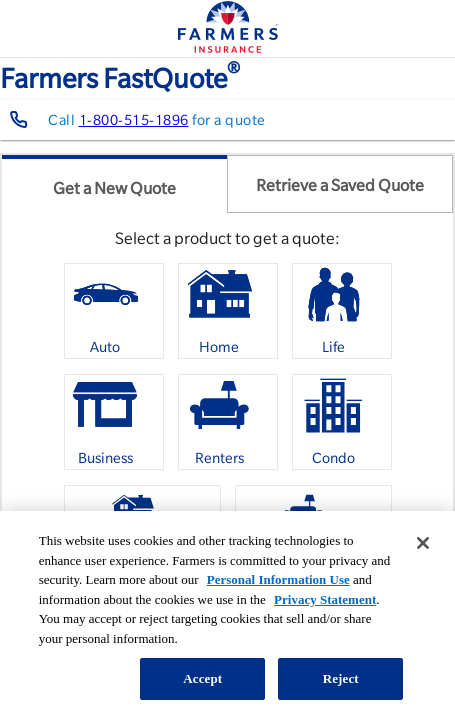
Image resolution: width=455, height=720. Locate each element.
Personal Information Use (278, 579)
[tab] (114, 184)
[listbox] (227, 429)
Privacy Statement (325, 599)
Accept (202, 678)
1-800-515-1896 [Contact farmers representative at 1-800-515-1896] (134, 120)
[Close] (423, 543)
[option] (114, 311)
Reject (341, 678)
